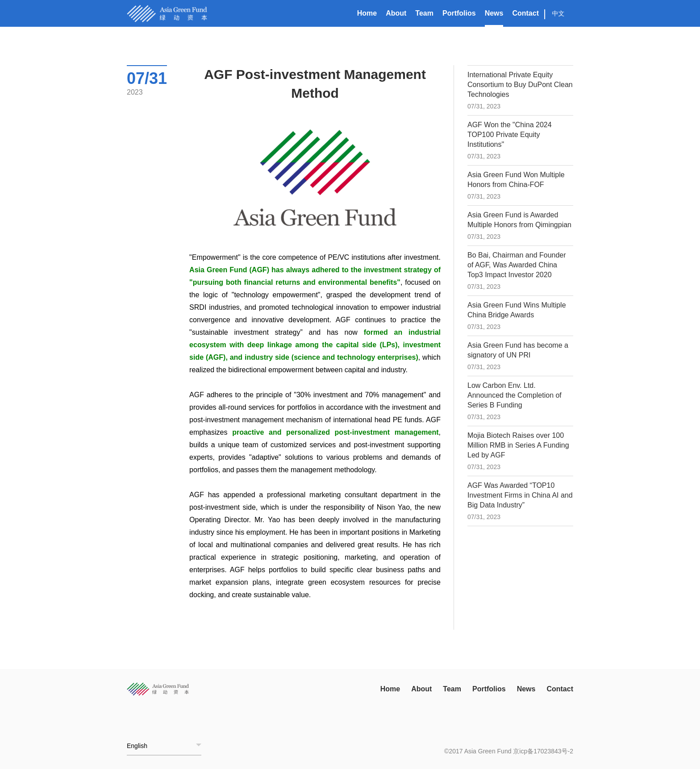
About (396, 13)
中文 (558, 13)
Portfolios (459, 13)
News (494, 13)
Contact (525, 13)
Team (424, 13)
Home (367, 13)
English (137, 746)
